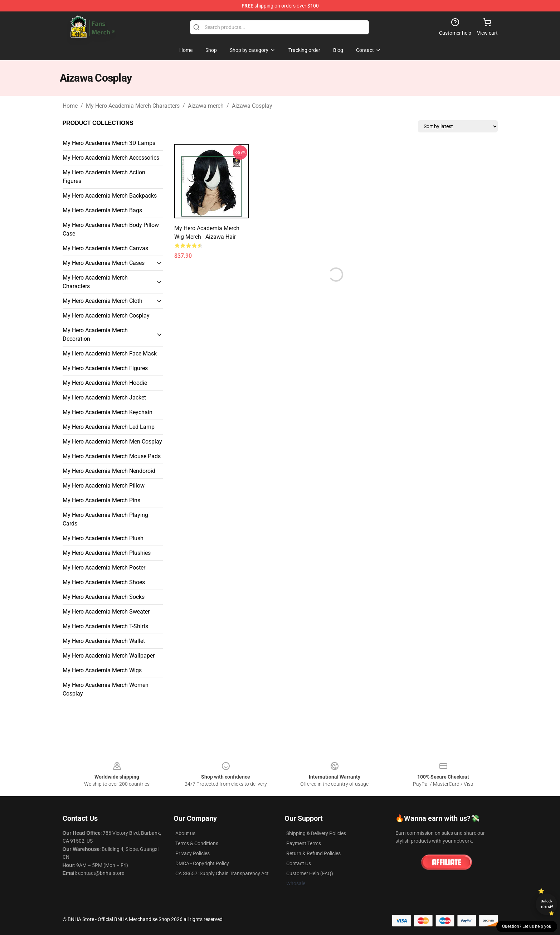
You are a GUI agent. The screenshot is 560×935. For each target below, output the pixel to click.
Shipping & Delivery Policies (316, 833)
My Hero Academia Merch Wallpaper (109, 656)
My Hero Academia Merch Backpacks (110, 196)
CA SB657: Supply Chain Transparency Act (222, 873)
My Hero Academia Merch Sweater (106, 612)
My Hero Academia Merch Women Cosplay (106, 689)
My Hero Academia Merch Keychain (108, 412)
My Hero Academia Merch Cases (104, 263)
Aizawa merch (206, 106)
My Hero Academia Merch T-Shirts (105, 626)
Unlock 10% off (547, 904)
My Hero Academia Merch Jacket (104, 398)
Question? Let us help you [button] (527, 926)
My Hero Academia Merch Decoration (95, 335)
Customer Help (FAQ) (310, 873)
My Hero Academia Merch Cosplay (106, 316)
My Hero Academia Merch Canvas (105, 248)
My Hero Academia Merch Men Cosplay (112, 442)
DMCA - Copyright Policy (202, 863)
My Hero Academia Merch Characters (133, 106)
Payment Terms (304, 843)
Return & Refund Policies (313, 853)
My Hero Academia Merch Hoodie (105, 383)
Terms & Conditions (197, 843)
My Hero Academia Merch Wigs (102, 670)
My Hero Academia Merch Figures (105, 368)
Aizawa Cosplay (252, 106)
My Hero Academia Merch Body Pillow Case (111, 229)
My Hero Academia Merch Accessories (111, 158)
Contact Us (299, 863)
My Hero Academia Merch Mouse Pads (112, 456)
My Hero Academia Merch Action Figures (104, 177)
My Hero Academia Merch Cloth (103, 301)
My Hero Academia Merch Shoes (104, 582)
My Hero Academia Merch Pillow (104, 486)
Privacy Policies (193, 853)
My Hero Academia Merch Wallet (104, 641)
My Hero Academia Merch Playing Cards (105, 519)
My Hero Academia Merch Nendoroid (109, 471)
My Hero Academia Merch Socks (104, 597)
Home (70, 106)
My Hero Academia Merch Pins (101, 500)
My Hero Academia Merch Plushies (107, 553)
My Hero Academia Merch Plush (103, 538)
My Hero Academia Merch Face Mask (110, 353)
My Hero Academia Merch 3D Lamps (109, 143)
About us (185, 833)
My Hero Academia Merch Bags (102, 210)
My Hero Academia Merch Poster (104, 568)
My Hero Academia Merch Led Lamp (109, 427)
